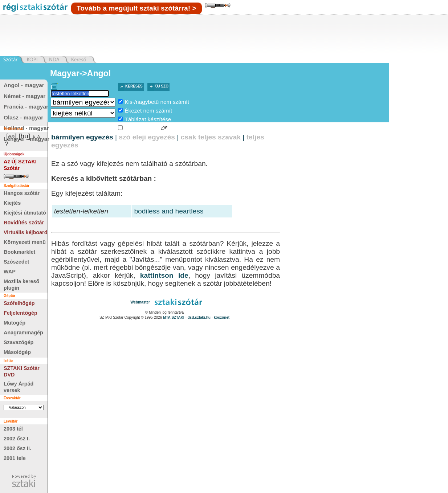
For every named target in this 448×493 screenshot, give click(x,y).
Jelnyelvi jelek (142, 128)
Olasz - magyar (23, 117)
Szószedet (16, 262)
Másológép (17, 352)
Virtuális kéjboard (26, 232)
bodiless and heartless (169, 211)
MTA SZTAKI (174, 317)
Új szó (162, 86)
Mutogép (15, 323)
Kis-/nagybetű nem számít (157, 102)
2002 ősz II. (17, 448)
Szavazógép (19, 342)
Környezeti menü (25, 242)
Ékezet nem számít (148, 111)
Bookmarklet (19, 252)
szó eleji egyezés (147, 137)
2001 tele (15, 458)
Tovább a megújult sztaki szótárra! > (137, 8)
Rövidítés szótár (24, 223)
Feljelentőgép (21, 313)
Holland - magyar (26, 128)
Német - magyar (25, 96)
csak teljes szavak (211, 137)
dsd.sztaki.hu (199, 317)
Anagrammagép (23, 333)
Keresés (134, 86)
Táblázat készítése (148, 119)
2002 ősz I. (17, 439)
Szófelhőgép (19, 303)
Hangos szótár (22, 193)
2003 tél (13, 429)
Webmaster (140, 302)
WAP (10, 272)
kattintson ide (164, 275)
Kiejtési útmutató (25, 213)
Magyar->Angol (80, 73)
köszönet (222, 317)
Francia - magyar (26, 107)
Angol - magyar (24, 85)
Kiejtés (12, 203)
